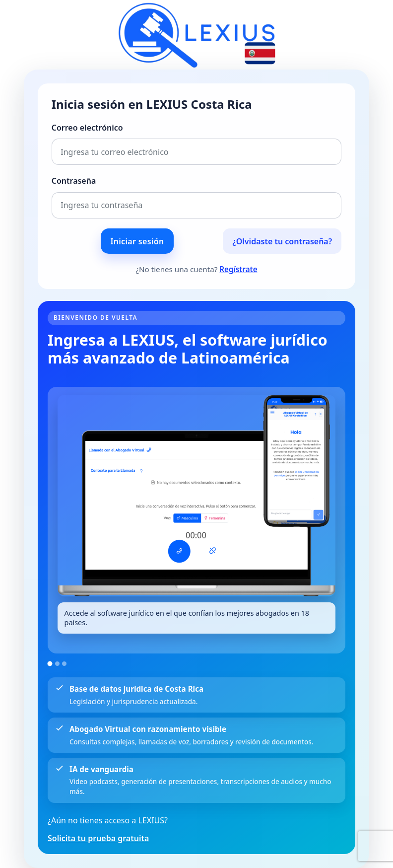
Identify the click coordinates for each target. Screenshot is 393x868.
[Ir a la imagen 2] (57, 664)
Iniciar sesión (137, 241)
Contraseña (74, 181)
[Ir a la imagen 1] (50, 663)
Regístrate (238, 269)
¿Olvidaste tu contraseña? (282, 241)
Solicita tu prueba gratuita (98, 838)
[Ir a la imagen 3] (64, 664)
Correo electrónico (87, 128)
